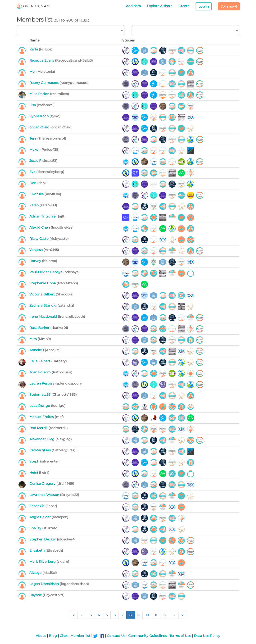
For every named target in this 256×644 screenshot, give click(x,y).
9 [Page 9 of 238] (139, 615)
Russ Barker (40, 328)
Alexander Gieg (42, 439)
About (41, 636)
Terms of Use (180, 636)
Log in (204, 6)
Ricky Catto (39, 239)
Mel (33, 72)
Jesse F (36, 161)
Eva (33, 172)
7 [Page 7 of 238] (123, 615)
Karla (34, 49)
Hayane (36, 595)
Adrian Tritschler (44, 216)
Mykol (35, 150)
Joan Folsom (41, 372)
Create (184, 6)
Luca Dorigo (40, 406)
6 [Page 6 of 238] (115, 615)
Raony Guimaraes (44, 83)
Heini (34, 472)
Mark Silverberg (43, 562)
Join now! (229, 6)
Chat (64, 636)
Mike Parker (40, 94)
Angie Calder (41, 517)
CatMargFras (41, 450)
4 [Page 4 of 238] (99, 615)
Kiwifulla (37, 194)
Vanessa (37, 250)
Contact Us (116, 636)
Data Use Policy (207, 636)
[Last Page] (182, 615)
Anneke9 (37, 350)
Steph (35, 461)
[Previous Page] (82, 615)
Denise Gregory (43, 484)
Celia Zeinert (40, 361)
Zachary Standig (43, 305)
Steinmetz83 (40, 395)
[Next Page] (174, 615)
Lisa (33, 105)
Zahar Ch (37, 506)
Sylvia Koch (39, 116)
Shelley (36, 528)
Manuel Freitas (42, 417)
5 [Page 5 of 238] (107, 615)
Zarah (34, 205)
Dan (33, 183)
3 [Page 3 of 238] (91, 615)
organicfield (40, 127)
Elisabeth (37, 550)
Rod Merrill (39, 428)
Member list (80, 636)
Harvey (36, 261)
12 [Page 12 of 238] (165, 615)
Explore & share (160, 6)
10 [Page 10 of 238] (147, 615)
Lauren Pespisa (42, 383)
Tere (33, 138)
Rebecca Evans (42, 60)
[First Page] (74, 615)
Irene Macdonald (44, 317)
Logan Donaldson (45, 584)
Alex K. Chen (40, 227)
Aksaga (36, 573)
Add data (133, 6)
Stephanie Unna (43, 283)
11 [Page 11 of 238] (156, 615)
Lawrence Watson (45, 495)
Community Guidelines (147, 636)
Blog (53, 636)
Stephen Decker (43, 539)
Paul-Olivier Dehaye (46, 272)
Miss (34, 339)
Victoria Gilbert (43, 294)
